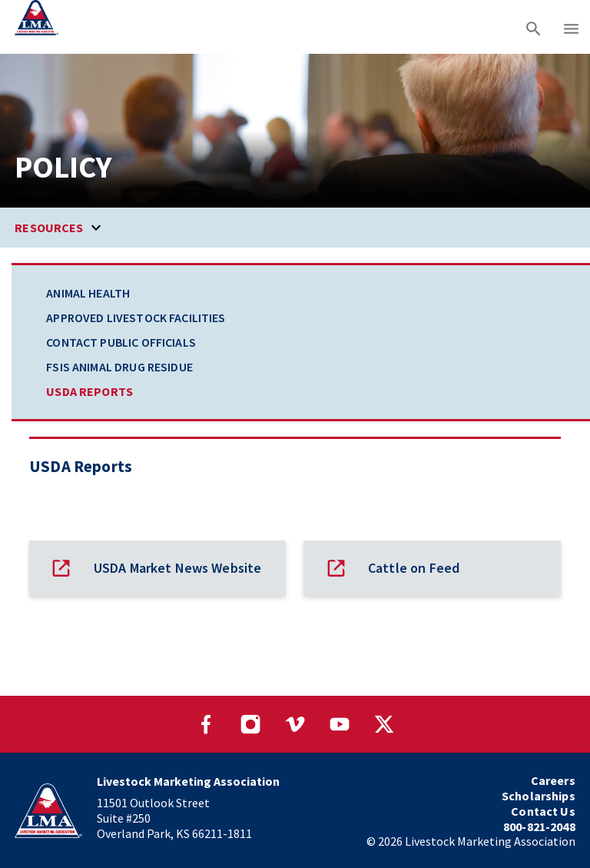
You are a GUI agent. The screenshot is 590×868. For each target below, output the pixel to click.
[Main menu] (571, 27)
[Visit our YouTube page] (340, 724)
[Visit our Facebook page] (206, 724)
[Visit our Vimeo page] (295, 724)
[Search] (534, 27)
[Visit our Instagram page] (250, 724)
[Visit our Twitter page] (384, 724)
